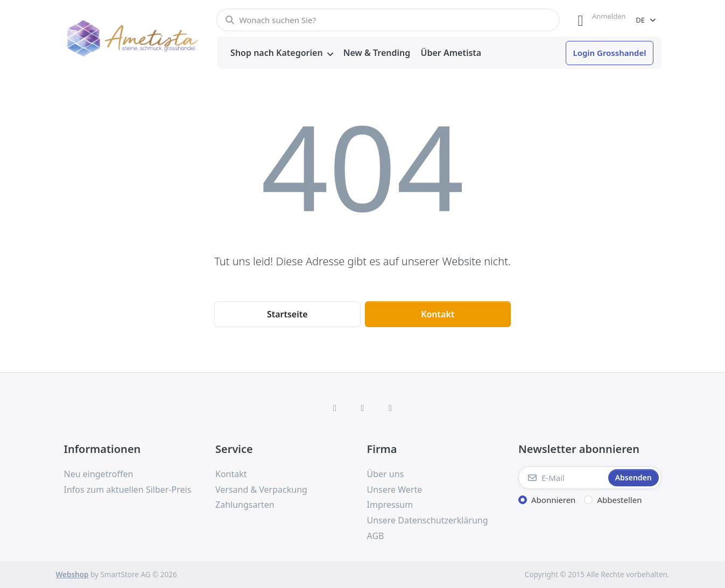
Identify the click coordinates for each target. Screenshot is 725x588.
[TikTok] (390, 408)
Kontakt (438, 314)
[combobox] (388, 20)
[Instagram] (363, 408)
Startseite (287, 314)
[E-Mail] (562, 478)
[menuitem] (282, 53)
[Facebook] (335, 408)
